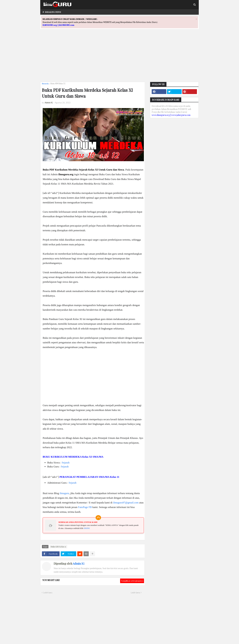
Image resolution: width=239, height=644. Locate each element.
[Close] (196, 19)
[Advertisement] (120, 58)
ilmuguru (64, 493)
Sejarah (66, 463)
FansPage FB (85, 507)
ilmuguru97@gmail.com (126, 503)
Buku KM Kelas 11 (58, 84)
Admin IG (78, 564)
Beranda (45, 84)
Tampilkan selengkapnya (132, 581)
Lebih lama (135, 593)
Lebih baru (48, 593)
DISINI (87, 528)
